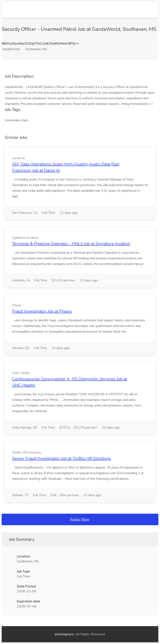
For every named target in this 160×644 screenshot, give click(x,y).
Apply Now (80, 519)
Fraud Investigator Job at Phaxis (42, 311)
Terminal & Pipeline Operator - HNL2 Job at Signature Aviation (71, 244)
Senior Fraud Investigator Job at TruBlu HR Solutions (62, 458)
